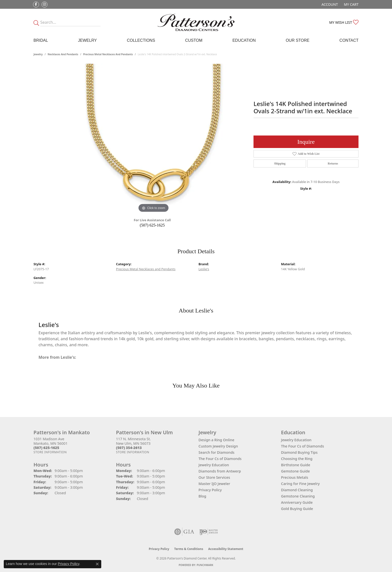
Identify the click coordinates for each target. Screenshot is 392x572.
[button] (329, 4)
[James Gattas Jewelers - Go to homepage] (196, 22)
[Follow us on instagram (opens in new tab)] (44, 4)
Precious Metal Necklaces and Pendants (108, 54)
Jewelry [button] (87, 40)
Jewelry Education (214, 465)
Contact (349, 40)
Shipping (280, 163)
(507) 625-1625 (152, 225)
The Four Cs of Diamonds (220, 459)
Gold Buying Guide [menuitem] (297, 509)
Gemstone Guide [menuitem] (295, 471)
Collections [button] (141, 40)
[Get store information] (50, 452)
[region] (153, 139)
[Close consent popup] (97, 564)
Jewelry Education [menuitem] (296, 440)
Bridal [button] (41, 40)
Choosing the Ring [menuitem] (297, 459)
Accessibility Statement (226, 549)
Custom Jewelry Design (218, 446)
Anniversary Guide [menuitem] (297, 502)
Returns (333, 163)
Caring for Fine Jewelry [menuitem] (300, 484)
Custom (194, 40)
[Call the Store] (46, 448)
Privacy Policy (210, 490)
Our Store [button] (298, 40)
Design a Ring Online (216, 440)
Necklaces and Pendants (63, 54)
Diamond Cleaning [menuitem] (297, 490)
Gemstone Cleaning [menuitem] (298, 496)
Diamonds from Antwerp (220, 471)
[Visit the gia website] (184, 532)
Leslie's (204, 269)
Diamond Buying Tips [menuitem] (299, 452)
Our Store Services (214, 477)
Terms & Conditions (189, 549)
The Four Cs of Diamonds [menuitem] (302, 446)
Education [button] (244, 40)
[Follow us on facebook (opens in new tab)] (36, 4)
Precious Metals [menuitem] (294, 477)
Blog (202, 496)
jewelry (38, 54)
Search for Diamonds (216, 452)
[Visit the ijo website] (209, 532)
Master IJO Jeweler (214, 484)
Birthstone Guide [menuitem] (296, 465)
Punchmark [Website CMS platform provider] (205, 565)
